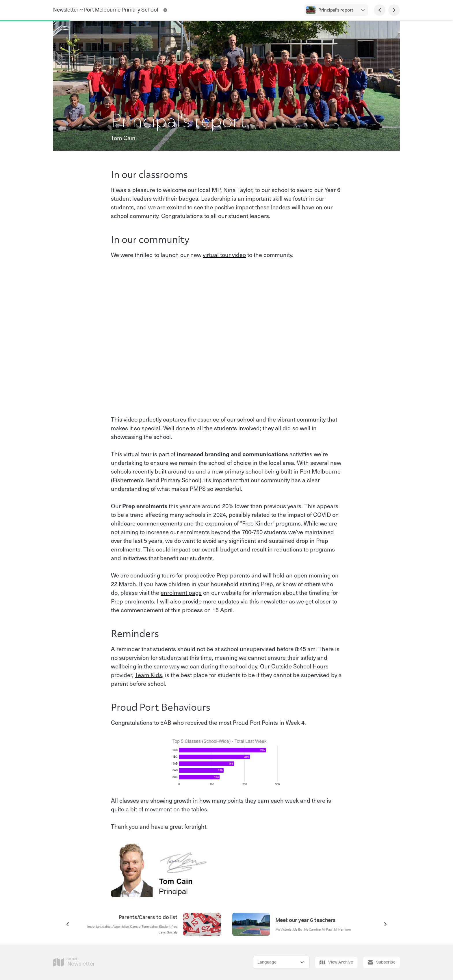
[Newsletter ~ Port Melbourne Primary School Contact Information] (165, 10)
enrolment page (181, 593)
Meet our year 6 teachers (306, 921)
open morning (312, 575)
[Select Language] (281, 962)
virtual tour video (224, 255)
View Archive (336, 962)
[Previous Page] (380, 10)
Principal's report (336, 10)
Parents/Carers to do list (148, 918)
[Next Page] (394, 10)
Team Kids (148, 675)
